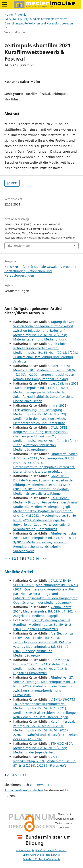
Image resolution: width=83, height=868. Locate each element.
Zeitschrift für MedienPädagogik (41, 859)
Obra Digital (37, 855)
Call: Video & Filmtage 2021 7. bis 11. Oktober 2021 (42, 662)
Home (9, 15)
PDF (14, 183)
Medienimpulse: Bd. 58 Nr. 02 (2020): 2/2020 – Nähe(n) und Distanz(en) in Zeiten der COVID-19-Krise (45, 735)
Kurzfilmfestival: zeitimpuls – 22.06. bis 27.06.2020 (44, 724)
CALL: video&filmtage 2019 (36, 759)
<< (6, 558)
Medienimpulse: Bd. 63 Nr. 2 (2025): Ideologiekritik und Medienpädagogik (41, 651)
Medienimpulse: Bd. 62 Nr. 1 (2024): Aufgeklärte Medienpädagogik (45, 614)
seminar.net (53, 855)
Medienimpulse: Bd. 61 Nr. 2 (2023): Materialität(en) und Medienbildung (40, 337)
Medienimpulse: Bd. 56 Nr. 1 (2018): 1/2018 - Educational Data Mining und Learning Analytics (46, 357)
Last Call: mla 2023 (65, 383)
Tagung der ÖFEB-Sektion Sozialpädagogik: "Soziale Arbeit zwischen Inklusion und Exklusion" (45, 326)
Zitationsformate (19, 246)
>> (44, 558)
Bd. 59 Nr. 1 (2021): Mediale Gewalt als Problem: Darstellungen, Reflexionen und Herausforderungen (39, 21)
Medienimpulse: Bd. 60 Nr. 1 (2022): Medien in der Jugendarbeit (40, 750)
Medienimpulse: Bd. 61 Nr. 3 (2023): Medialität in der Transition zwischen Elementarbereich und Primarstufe (41, 419)
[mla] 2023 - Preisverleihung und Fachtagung (41, 408)
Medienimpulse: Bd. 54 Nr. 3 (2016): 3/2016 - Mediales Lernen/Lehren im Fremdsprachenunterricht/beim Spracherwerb (45, 544)
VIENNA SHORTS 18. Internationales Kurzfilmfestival (44, 702)
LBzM (26, 855)
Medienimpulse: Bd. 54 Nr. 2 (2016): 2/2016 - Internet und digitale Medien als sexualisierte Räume (42, 489)
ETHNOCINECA (62, 743)
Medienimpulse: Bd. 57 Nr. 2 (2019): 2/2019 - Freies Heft (45, 763)
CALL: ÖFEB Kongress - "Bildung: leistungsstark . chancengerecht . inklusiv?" (41, 432)
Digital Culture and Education (49, 850)
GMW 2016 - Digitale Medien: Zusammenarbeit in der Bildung (44, 480)
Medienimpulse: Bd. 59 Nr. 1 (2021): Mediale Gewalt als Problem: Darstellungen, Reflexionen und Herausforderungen (46, 713)
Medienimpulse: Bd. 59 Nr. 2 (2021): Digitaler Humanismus (42, 627)
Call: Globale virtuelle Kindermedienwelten (41, 346)
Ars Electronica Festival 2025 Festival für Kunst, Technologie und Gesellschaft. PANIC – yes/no (43, 640)
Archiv (22, 15)
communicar (24, 850)
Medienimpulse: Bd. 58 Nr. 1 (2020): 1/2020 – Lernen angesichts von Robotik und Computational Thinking (45, 375)
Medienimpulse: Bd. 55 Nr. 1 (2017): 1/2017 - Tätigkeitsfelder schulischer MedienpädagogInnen (46, 445)
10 (37, 558)
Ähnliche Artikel (19, 572)
